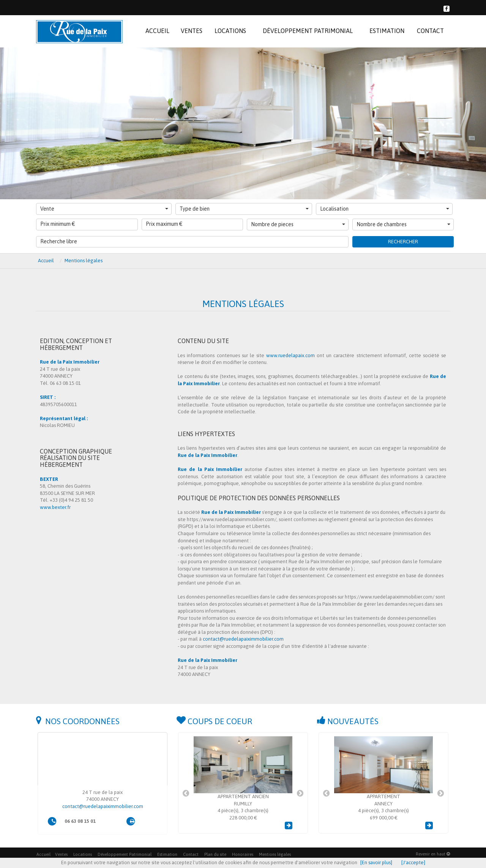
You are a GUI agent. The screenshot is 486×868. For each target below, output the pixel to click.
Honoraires (243, 854)
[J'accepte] (413, 862)
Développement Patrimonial (125, 854)
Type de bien (244, 209)
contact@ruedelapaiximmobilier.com (243, 639)
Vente (104, 209)
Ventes (61, 854)
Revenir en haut (433, 854)
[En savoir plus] (376, 862)
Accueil (43, 854)
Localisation (385, 209)
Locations (83, 854)
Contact (191, 854)
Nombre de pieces (298, 224)
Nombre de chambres (404, 224)
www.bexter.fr (55, 507)
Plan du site (215, 854)
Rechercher (403, 242)
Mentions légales (275, 854)
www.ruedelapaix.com (290, 355)
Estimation (167, 854)
